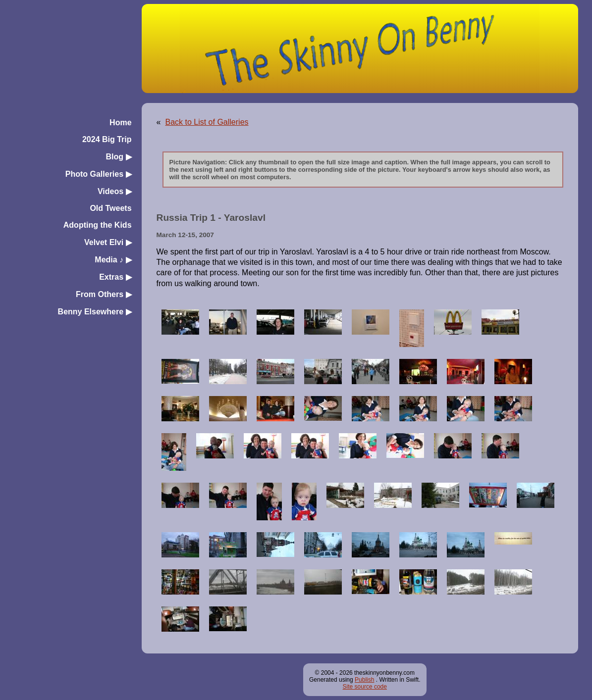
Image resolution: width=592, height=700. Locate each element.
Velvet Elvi (108, 242)
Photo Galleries (99, 174)
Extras (115, 277)
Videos (115, 191)
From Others (104, 294)
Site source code (365, 687)
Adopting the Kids (98, 225)
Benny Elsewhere (95, 312)
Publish (364, 680)
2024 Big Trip (107, 139)
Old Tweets (110, 208)
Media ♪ (113, 260)
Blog (119, 157)
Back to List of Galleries (207, 122)
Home (120, 123)
